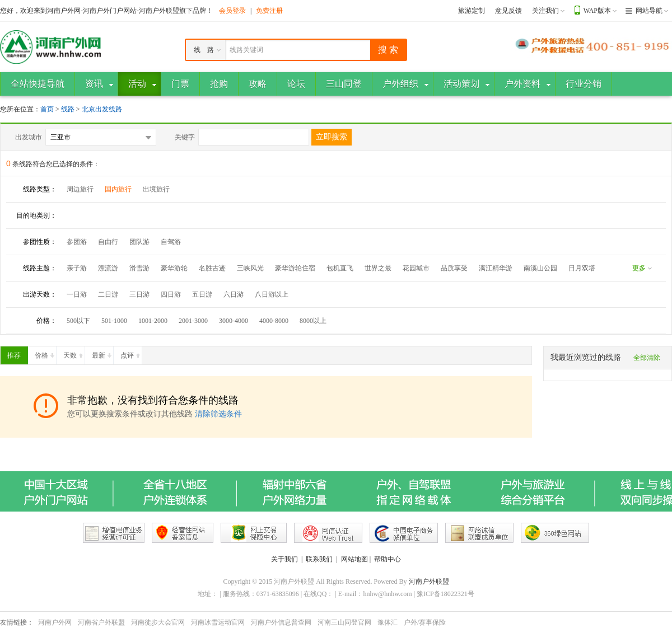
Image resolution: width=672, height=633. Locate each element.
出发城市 (29, 137)
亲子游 (77, 268)
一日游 (77, 294)
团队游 (139, 242)
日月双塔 (582, 268)
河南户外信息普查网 (281, 622)
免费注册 (269, 11)
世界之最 (378, 268)
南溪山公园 (540, 268)
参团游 (77, 242)
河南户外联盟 (429, 582)
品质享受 (454, 268)
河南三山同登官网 (344, 622)
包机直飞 (340, 268)
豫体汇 (388, 622)
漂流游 (108, 268)
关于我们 (284, 559)
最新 (102, 353)
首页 (47, 109)
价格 (45, 353)
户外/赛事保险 (425, 622)
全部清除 (647, 358)
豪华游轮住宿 (295, 268)
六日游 (234, 294)
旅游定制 (472, 11)
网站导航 (649, 11)
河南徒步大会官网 (158, 622)
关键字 (185, 137)
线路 (69, 109)
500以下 (78, 321)
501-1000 (114, 321)
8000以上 (313, 321)
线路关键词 (246, 50)
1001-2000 (153, 321)
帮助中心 (388, 559)
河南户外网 (55, 622)
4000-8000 (274, 321)
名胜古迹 (212, 268)
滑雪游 (139, 268)
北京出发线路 (102, 109)
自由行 (108, 242)
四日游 (171, 294)
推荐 (17, 353)
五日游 (202, 294)
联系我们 (319, 559)
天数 (74, 353)
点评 (131, 353)
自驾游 (171, 242)
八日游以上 (272, 294)
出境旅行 (156, 189)
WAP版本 (597, 11)
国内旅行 (118, 189)
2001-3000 (193, 321)
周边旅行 (80, 189)
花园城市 (416, 268)
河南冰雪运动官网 (218, 622)
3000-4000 (234, 321)
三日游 (139, 294)
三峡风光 (250, 268)
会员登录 (232, 11)
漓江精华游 (496, 268)
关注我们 (545, 11)
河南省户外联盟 (101, 622)
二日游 (108, 294)
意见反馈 (508, 11)
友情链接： (17, 622)
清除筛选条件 (218, 414)
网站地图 (354, 559)
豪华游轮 (174, 268)
